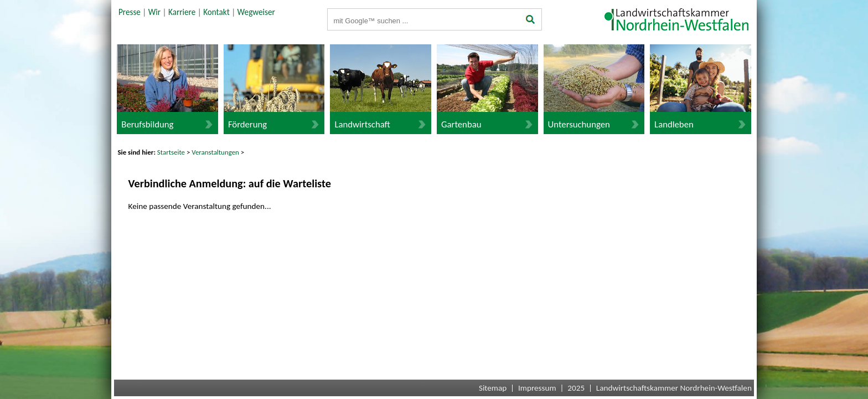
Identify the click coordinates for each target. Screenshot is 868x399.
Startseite (171, 152)
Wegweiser (256, 12)
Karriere (182, 12)
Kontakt (216, 12)
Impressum (537, 388)
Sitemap (493, 388)
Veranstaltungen (215, 152)
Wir (154, 12)
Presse (130, 12)
